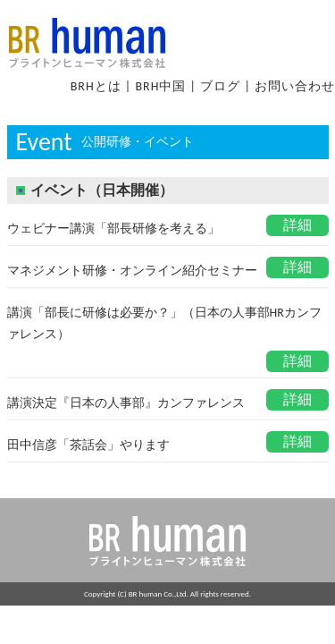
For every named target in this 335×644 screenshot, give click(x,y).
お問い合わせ (295, 86)
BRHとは (96, 86)
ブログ (220, 86)
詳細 (297, 225)
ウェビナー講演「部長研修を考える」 (113, 229)
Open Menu (295, 29)
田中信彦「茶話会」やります (88, 445)
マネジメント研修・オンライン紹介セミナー (132, 271)
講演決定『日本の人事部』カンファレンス (126, 403)
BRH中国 (160, 86)
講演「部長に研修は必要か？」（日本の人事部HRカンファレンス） (164, 323)
